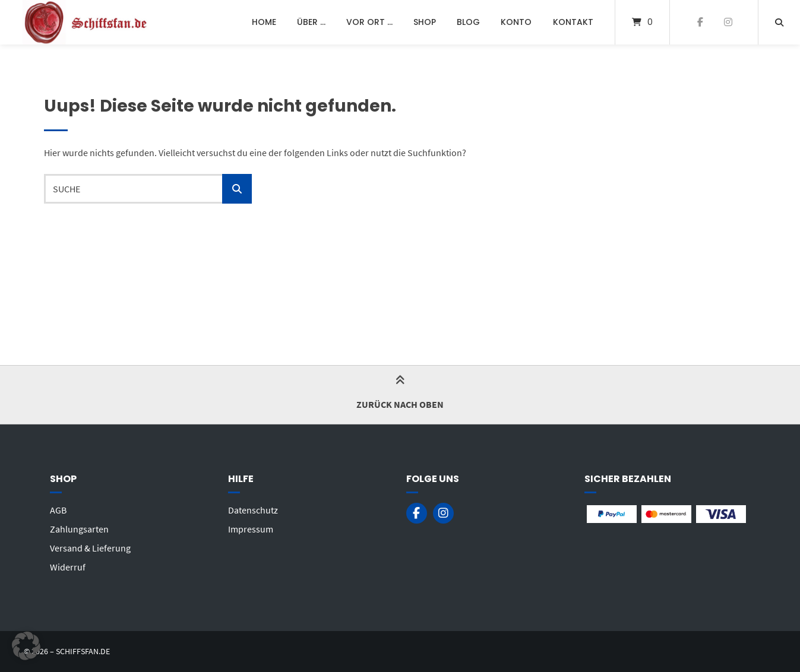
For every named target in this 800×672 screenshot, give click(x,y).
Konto (516, 22)
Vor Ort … (369, 22)
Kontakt (573, 22)
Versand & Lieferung (90, 548)
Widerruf (68, 567)
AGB (58, 510)
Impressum (251, 529)
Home (264, 22)
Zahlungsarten (79, 529)
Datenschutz (253, 510)
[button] (26, 646)
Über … (311, 22)
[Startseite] (87, 22)
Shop (425, 22)
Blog (468, 22)
